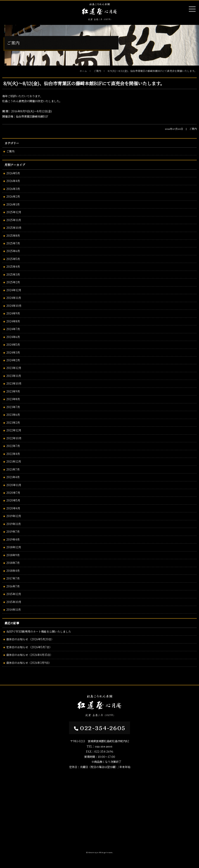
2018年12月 (14, 547)
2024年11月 (14, 298)
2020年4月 (13, 508)
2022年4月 (13, 454)
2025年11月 (14, 220)
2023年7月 (13, 407)
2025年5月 (13, 259)
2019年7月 (13, 531)
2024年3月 (13, 352)
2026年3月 (13, 189)
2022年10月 (14, 438)
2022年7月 (13, 446)
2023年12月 (14, 368)
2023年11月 (14, 376)
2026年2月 (13, 196)
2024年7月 (13, 329)
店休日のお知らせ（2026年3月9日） (29, 663)
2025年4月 (13, 266)
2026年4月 (13, 181)
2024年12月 (14, 290)
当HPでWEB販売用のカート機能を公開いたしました (39, 631)
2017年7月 (13, 578)
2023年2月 (13, 422)
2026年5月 (13, 173)
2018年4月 (13, 571)
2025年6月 (13, 251)
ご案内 (10, 151)
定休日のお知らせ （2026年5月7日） (29, 647)
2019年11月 (14, 524)
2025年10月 (14, 228)
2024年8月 (13, 321)
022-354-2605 (99, 728)
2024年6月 (13, 337)
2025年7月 (13, 243)
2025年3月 (13, 274)
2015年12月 (14, 594)
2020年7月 (13, 493)
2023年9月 (13, 391)
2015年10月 (14, 602)
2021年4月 (13, 477)
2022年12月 (14, 430)
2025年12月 (14, 212)
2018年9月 (13, 555)
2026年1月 (13, 204)
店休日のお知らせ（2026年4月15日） (30, 655)
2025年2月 (13, 282)
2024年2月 (13, 360)
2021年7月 (13, 469)
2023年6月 (13, 415)
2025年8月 (13, 235)
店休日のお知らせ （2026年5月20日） (30, 639)
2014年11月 (14, 609)
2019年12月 (14, 516)
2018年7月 (13, 563)
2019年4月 (13, 539)
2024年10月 (14, 306)
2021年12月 (14, 461)
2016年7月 (13, 586)
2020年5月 (13, 500)
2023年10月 (14, 383)
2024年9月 (13, 313)
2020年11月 (14, 485)
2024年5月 (13, 344)
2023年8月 (13, 399)
